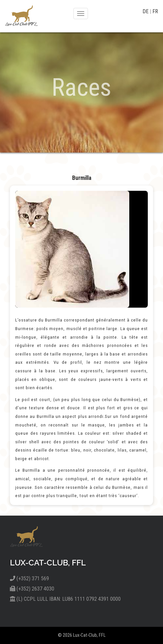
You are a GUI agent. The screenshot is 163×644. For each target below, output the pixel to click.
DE (146, 11)
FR (155, 11)
